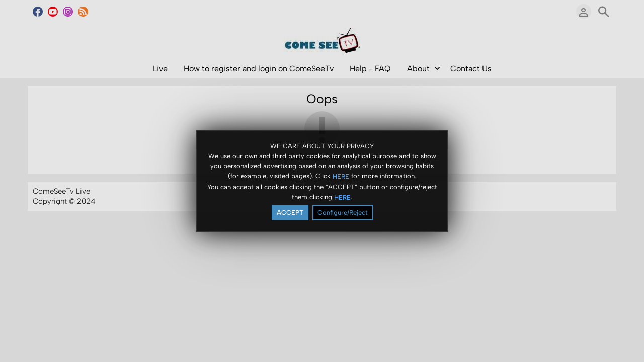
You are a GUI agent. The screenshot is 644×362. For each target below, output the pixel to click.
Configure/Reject (343, 212)
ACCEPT (290, 212)
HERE (341, 176)
